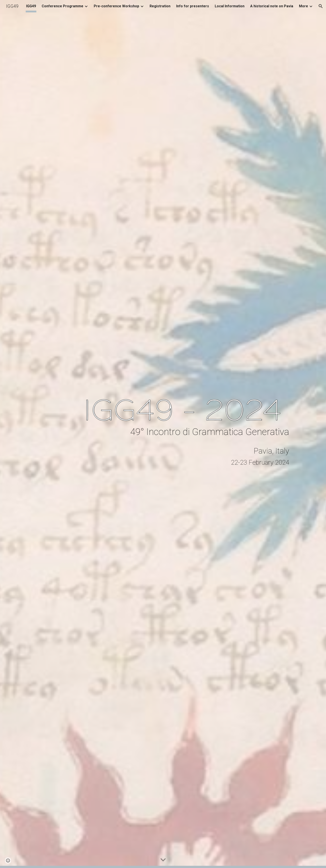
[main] (185, 432)
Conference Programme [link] (62, 6)
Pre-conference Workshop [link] (116, 6)
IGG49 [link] (31, 6)
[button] (321, 6)
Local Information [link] (230, 6)
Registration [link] (160, 6)
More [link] (304, 6)
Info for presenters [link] (193, 6)
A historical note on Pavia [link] (272, 6)
